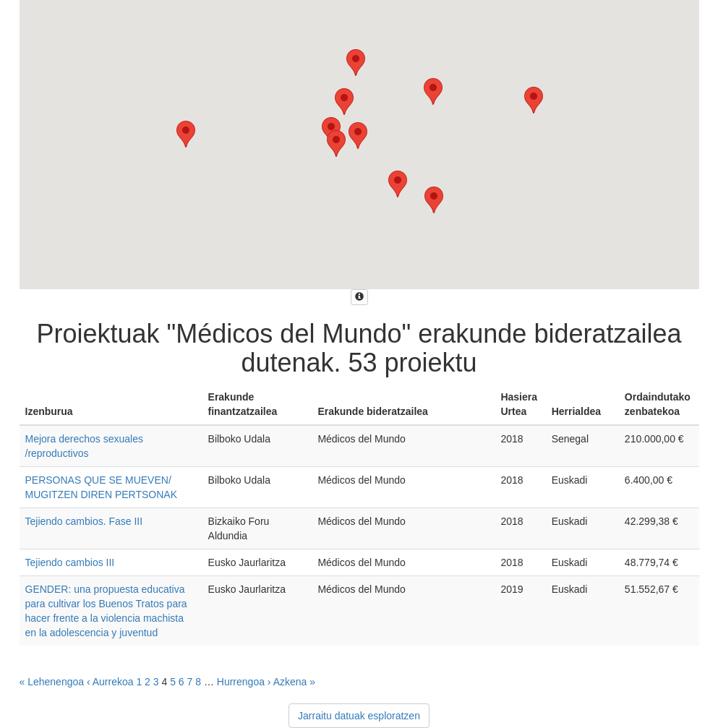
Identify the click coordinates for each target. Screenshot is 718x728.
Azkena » (294, 682)
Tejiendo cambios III (70, 562)
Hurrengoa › (244, 682)
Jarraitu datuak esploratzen (359, 716)
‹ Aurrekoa (110, 682)
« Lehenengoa (52, 682)
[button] (434, 200)
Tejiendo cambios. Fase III (84, 521)
